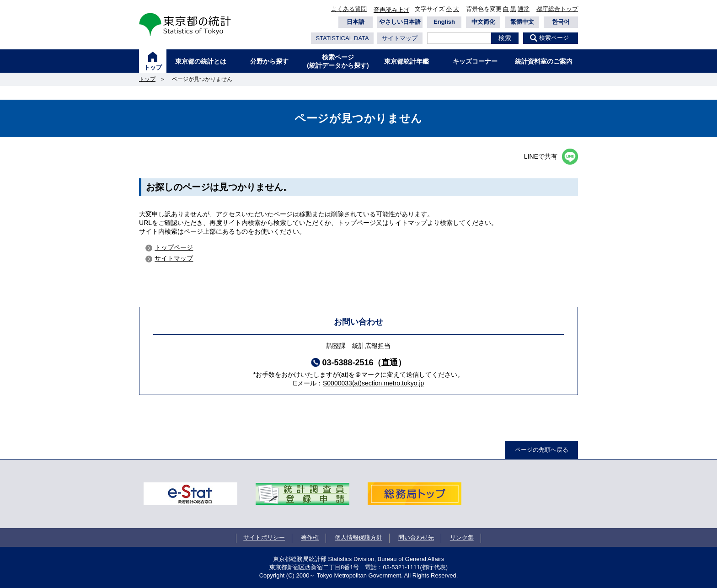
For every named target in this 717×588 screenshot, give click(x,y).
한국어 (561, 22)
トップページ (174, 247)
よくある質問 (349, 9)
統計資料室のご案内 (544, 61)
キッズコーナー (475, 61)
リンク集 (462, 537)
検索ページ (554, 38)
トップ (153, 67)
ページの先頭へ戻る (542, 450)
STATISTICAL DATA (342, 38)
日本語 (356, 22)
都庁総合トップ (557, 9)
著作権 (310, 537)
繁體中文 (522, 22)
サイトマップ (400, 38)
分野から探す (269, 61)
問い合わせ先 (416, 537)
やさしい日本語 (400, 22)
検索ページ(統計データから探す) (338, 61)
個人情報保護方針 (358, 537)
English (444, 22)
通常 (524, 9)
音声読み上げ (391, 10)
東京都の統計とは (201, 61)
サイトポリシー (264, 537)
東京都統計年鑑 (407, 61)
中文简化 (483, 22)
